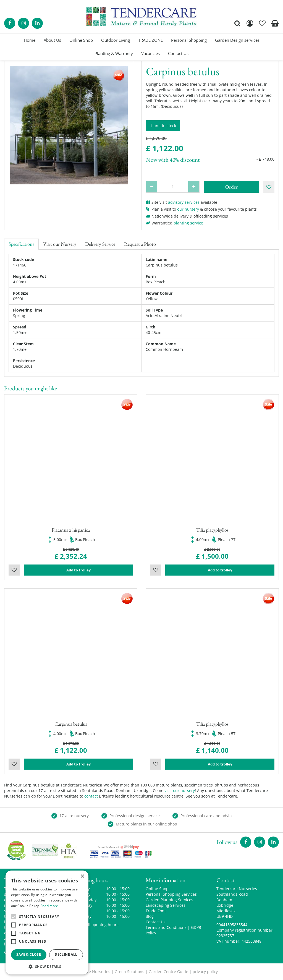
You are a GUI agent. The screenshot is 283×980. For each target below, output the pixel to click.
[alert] (47, 922)
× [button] (82, 876)
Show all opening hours (97, 925)
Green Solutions (129, 972)
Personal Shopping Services (171, 894)
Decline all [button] (66, 954)
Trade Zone (156, 911)
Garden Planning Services (169, 900)
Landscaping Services (166, 905)
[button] (47, 966)
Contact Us (156, 922)
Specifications (21, 244)
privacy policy (205, 972)
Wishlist (14, 570)
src (237, 23)
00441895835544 (232, 925)
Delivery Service (100, 244)
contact (91, 796)
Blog (150, 916)
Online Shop (157, 889)
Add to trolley (78, 570)
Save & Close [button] (29, 954)
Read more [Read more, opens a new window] (49, 906)
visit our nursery (180, 790)
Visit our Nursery (60, 244)
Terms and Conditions (166, 927)
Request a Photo (140, 244)
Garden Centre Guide (168, 972)
